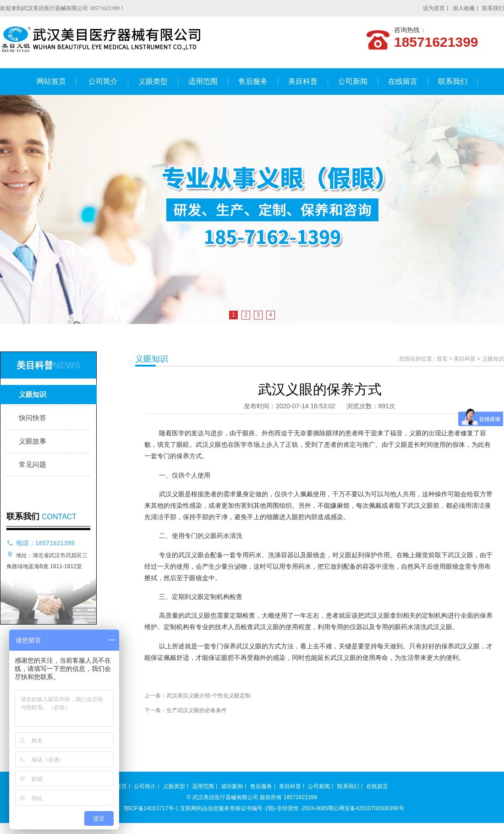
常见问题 (33, 464)
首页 (442, 359)
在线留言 (403, 81)
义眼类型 (153, 81)
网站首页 (51, 81)
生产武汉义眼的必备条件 (197, 710)
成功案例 (232, 786)
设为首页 (434, 8)
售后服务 (253, 81)
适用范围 (203, 81)
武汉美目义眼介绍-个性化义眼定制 (208, 696)
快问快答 (33, 418)
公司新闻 (353, 81)
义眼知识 (33, 394)
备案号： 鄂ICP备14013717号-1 (139, 808)
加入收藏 (464, 8)
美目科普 (303, 81)
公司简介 (103, 81)
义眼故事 (33, 441)
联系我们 (493, 8)
